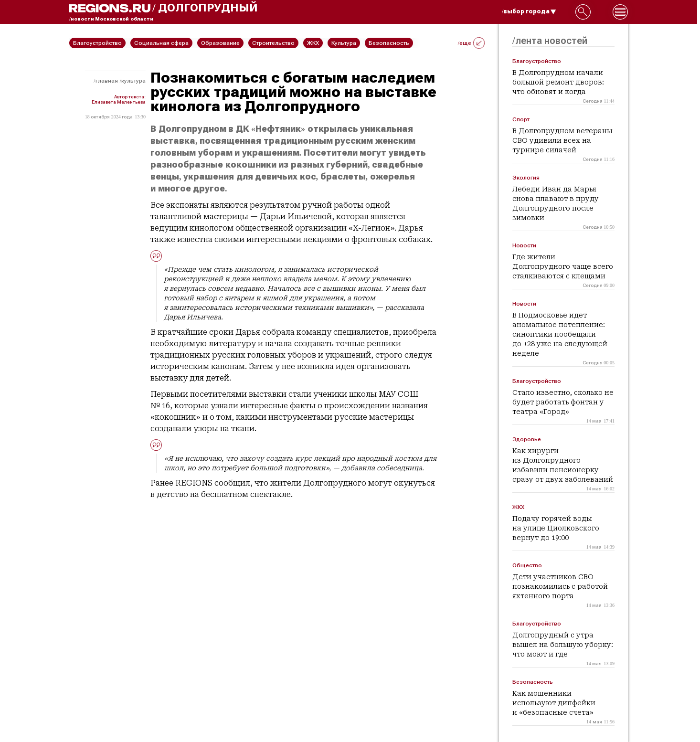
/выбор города (529, 11)
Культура (133, 81)
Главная (107, 81)
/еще (471, 43)
